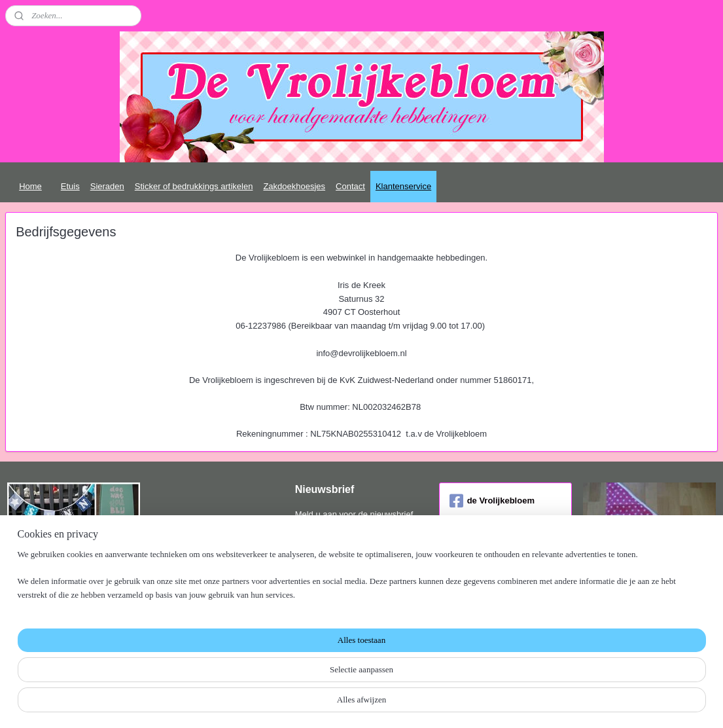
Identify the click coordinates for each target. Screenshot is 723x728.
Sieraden (107, 186)
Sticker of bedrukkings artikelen (194, 186)
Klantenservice (403, 186)
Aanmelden (327, 556)
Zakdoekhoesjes (294, 186)
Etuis (70, 186)
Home (30, 186)
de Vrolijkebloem (492, 501)
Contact (350, 186)
